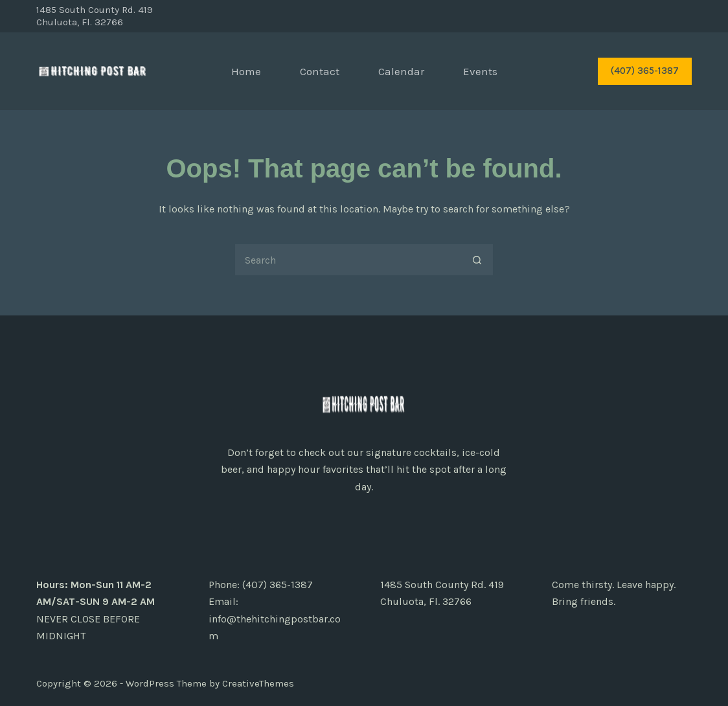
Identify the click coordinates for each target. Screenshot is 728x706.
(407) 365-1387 (645, 71)
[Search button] (477, 260)
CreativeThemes (258, 683)
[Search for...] (348, 260)
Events (480, 71)
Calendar (401, 71)
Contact (320, 71)
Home (246, 71)
